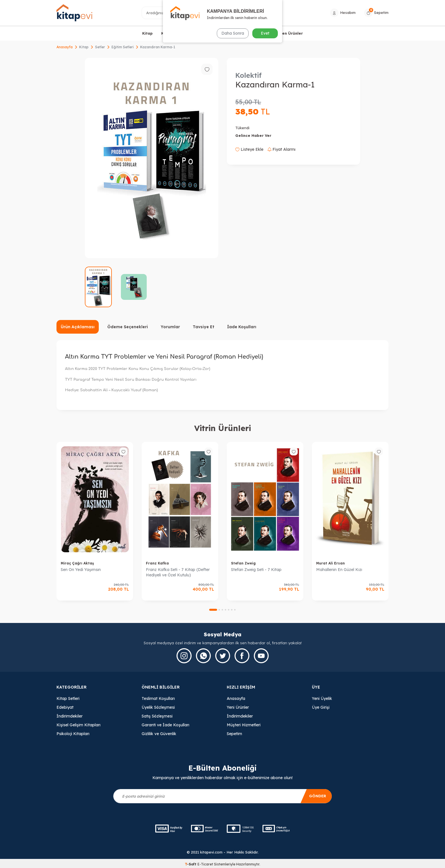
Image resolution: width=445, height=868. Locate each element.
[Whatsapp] (203, 656)
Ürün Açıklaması (78, 327)
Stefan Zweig (243, 563)
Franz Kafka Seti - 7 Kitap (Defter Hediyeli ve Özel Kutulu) (178, 572)
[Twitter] (223, 656)
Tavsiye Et (203, 327)
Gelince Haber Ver (253, 135)
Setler (100, 47)
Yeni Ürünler (238, 707)
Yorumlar (170, 327)
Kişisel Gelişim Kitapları (78, 725)
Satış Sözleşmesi (157, 716)
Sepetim (234, 734)
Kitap (147, 33)
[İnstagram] (184, 656)
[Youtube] (261, 656)
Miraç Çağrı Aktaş (77, 563)
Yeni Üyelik (322, 698)
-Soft (191, 864)
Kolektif (248, 75)
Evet (265, 33)
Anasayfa (65, 47)
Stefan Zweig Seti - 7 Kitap (256, 570)
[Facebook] (242, 656)
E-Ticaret (205, 864)
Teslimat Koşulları (158, 698)
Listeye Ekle (249, 149)
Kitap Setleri (68, 698)
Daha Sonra (232, 33)
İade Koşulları (242, 327)
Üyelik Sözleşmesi (158, 707)
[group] (152, 158)
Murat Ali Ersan (330, 563)
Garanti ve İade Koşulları (165, 725)
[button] (213, 610)
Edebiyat (65, 707)
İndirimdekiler (70, 716)
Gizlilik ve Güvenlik (159, 734)
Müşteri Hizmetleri (244, 725)
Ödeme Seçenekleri (128, 327)
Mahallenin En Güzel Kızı (339, 570)
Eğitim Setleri (123, 47)
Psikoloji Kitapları (73, 734)
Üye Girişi (321, 707)
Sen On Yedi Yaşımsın (81, 570)
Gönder (317, 796)
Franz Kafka (157, 563)
